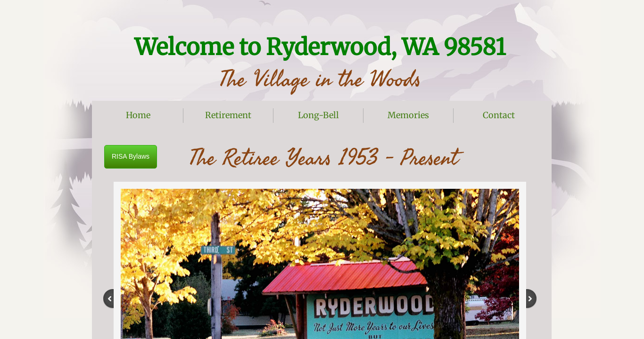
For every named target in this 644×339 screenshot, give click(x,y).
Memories (408, 115)
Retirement (228, 115)
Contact (499, 115)
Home (138, 115)
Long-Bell (318, 115)
